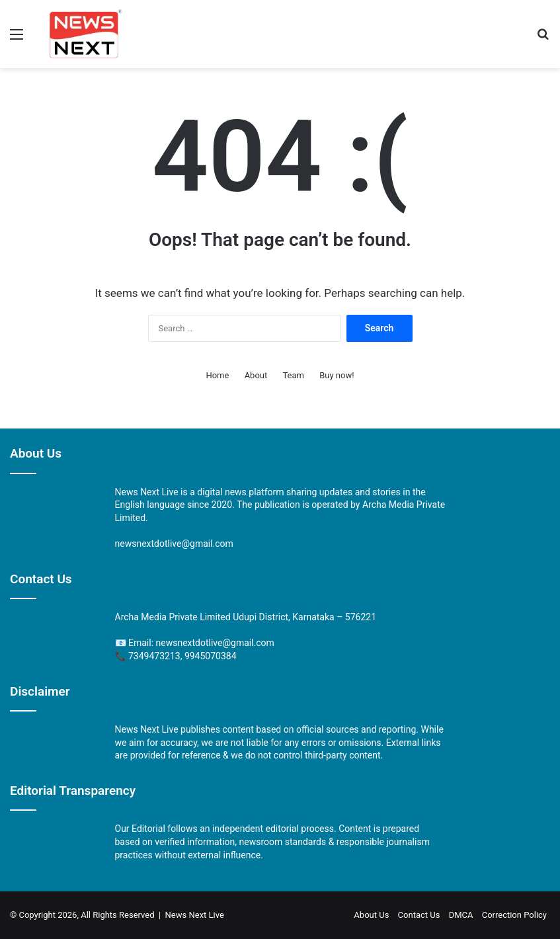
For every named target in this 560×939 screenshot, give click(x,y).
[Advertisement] (280, 167)
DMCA (461, 915)
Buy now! (337, 375)
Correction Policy (514, 915)
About (256, 375)
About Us (371, 915)
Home (217, 375)
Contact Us (419, 915)
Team (293, 375)
